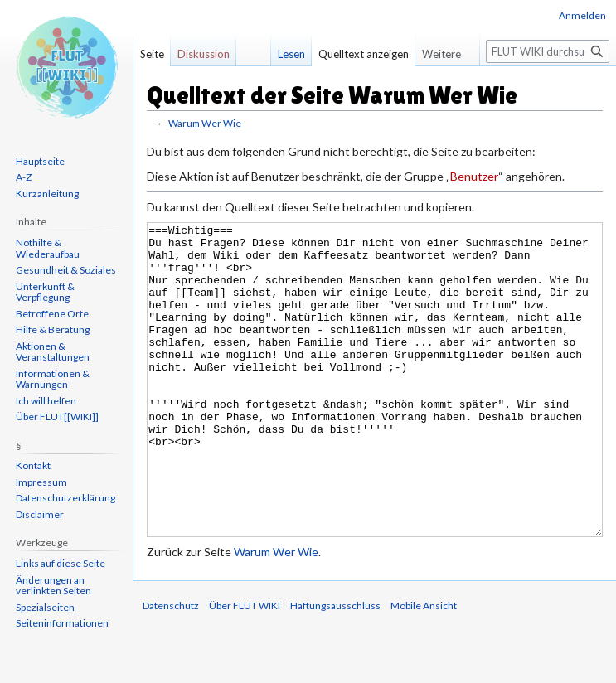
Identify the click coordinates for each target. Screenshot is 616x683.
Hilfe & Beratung (53, 329)
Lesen (291, 54)
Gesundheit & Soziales (66, 270)
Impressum (41, 482)
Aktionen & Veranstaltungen (53, 352)
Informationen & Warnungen (53, 379)
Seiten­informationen (62, 623)
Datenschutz (171, 668)
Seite (152, 54)
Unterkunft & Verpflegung (45, 292)
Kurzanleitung (47, 194)
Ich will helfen (46, 401)
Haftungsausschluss (335, 668)
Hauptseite (40, 161)
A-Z (24, 177)
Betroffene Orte (52, 314)
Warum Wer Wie (205, 123)
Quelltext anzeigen (364, 54)
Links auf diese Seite (61, 563)
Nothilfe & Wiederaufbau (48, 248)
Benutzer (474, 176)
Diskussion (204, 54)
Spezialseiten (45, 607)
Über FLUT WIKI (245, 668)
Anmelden (582, 15)
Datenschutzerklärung (65, 498)
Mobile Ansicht (424, 668)
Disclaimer (40, 514)
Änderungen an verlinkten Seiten (53, 586)
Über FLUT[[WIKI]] (57, 417)
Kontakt (33, 465)
